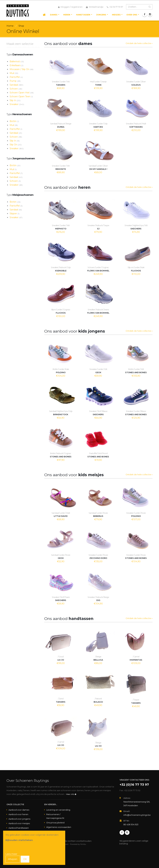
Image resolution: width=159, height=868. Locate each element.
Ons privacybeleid (55, 823)
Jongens (101, 15)
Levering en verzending (58, 810)
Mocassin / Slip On (22, 69)
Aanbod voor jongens (19, 819)
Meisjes (116, 15)
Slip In (15, 100)
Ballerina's (17, 61)
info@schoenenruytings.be (137, 815)
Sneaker (17, 104)
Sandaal (16, 85)
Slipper (15, 213)
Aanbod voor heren (18, 814)
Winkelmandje (95, 7)
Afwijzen (13, 859)
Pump (15, 81)
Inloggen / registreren (70, 7)
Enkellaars (17, 65)
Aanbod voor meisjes (19, 823)
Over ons (132, 15)
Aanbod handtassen (19, 828)
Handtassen (83, 15)
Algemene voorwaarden (59, 827)
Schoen (16, 89)
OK (25, 859)
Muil (14, 73)
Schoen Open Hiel (22, 93)
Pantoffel (16, 77)
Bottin (14, 121)
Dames (54, 15)
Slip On (16, 145)
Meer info (71, 794)
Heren (67, 15)
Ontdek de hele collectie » (139, 43)
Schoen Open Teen (21, 96)
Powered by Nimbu (78, 844)
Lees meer (11, 854)
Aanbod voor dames (19, 810)
